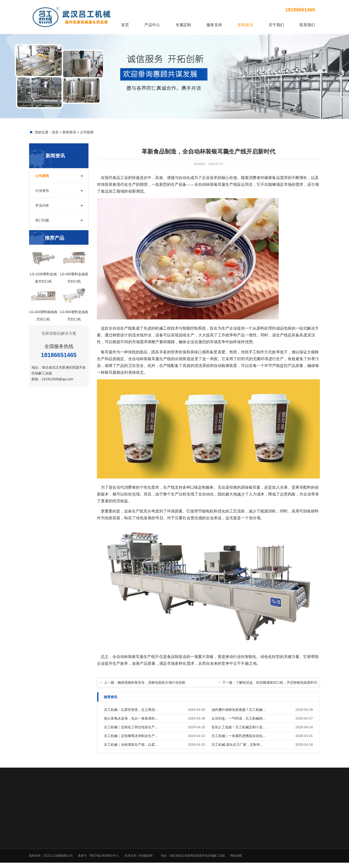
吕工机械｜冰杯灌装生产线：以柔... (131, 745)
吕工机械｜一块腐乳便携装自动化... (238, 736)
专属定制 (183, 25)
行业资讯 (42, 191)
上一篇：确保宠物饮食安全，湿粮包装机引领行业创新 (143, 682)
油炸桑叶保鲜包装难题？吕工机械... (238, 710)
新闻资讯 (245, 25)
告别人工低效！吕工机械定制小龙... (238, 727)
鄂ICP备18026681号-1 (104, 856)
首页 (125, 25)
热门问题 (42, 220)
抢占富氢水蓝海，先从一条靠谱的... (131, 718)
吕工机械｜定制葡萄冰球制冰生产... (131, 736)
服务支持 (214, 25)
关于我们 (276, 25)
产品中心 (152, 25)
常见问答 (42, 205)
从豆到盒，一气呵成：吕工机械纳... (238, 718)
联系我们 (307, 25)
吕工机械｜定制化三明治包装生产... (131, 727)
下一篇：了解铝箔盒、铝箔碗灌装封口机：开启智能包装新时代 (268, 682)
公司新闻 (87, 132)
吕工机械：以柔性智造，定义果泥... (131, 710)
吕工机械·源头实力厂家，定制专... (237, 745)
